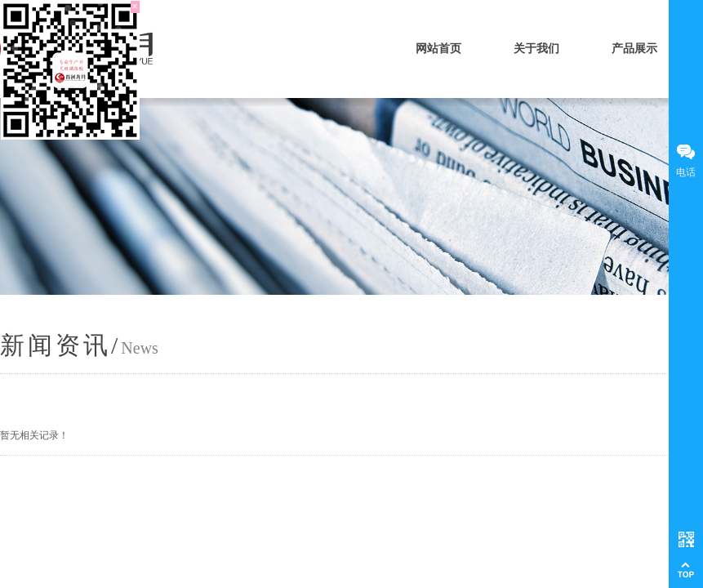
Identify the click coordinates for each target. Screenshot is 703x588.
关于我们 (536, 49)
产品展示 (634, 49)
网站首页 (438, 49)
